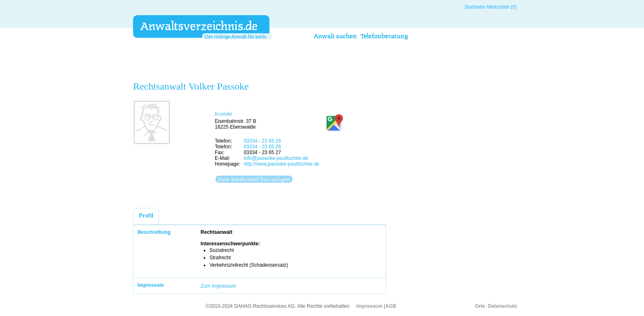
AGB (391, 306)
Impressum (370, 306)
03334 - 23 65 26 (262, 141)
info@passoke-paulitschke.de (276, 158)
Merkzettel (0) (502, 7)
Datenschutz (503, 306)
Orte (480, 306)
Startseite (475, 7)
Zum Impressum (218, 286)
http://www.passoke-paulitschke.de (281, 164)
